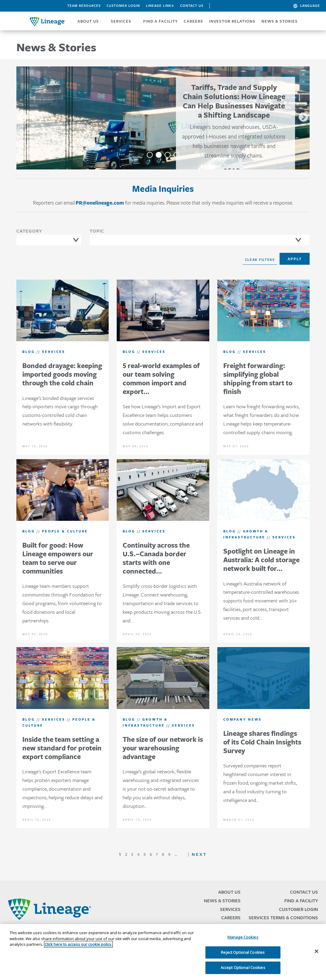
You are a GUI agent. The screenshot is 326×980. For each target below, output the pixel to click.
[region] (163, 952)
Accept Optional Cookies (243, 967)
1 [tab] (150, 155)
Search (218, 7)
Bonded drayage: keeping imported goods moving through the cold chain (62, 374)
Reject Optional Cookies (243, 952)
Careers (231, 918)
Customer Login (123, 6)
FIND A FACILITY (160, 21)
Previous (23, 118)
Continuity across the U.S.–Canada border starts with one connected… (156, 558)
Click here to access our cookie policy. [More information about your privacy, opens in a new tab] (78, 944)
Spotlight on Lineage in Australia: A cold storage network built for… (261, 560)
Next (303, 118)
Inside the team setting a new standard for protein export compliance (62, 748)
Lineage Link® (160, 6)
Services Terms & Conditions (283, 918)
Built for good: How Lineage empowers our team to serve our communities (58, 558)
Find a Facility (301, 901)
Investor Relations (232, 21)
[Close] (316, 951)
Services (230, 909)
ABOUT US (88, 21)
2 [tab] (159, 155)
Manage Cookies (243, 937)
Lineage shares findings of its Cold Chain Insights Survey (262, 742)
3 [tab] (168, 155)
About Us (229, 892)
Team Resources (84, 6)
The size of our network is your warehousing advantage (163, 748)
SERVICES (121, 21)
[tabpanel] (163, 118)
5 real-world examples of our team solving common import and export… (161, 378)
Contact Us (192, 6)
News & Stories (280, 21)
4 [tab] (177, 155)
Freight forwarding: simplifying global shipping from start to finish (258, 378)
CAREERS (193, 21)
